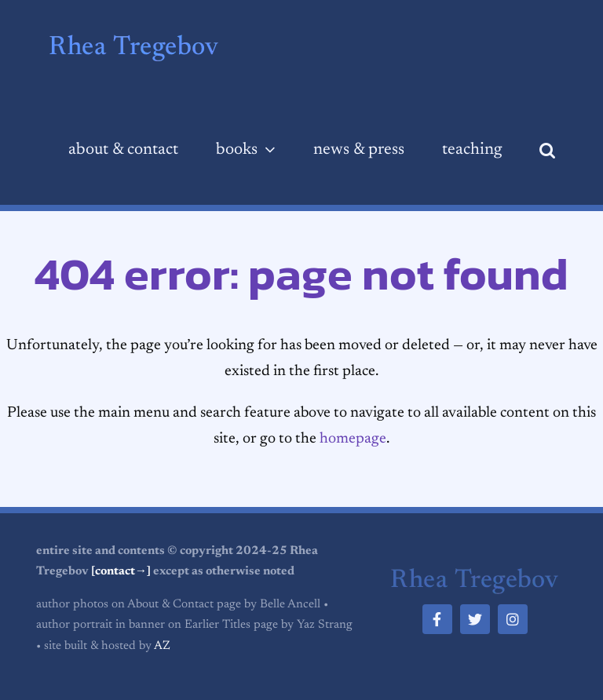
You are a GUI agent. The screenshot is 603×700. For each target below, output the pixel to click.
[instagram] (513, 619)
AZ (162, 646)
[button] (547, 151)
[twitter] (475, 619)
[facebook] (437, 619)
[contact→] (121, 572)
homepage (353, 439)
